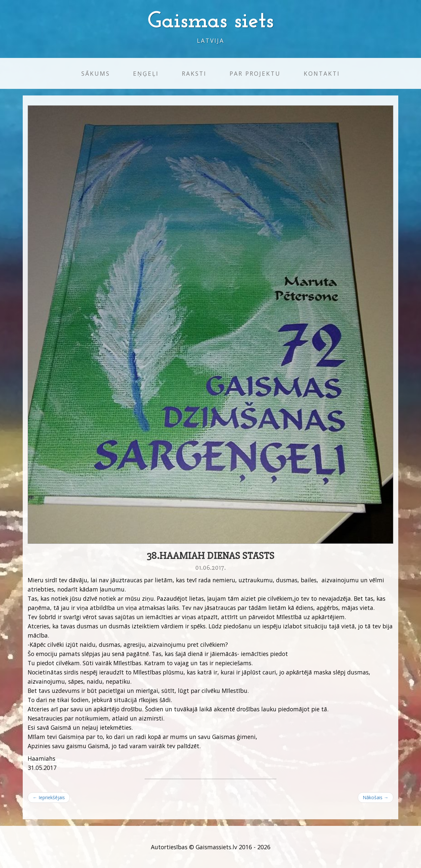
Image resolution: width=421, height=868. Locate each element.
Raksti (194, 73)
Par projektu (255, 73)
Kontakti (322, 73)
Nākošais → (376, 797)
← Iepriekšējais (49, 797)
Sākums (96, 73)
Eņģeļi (146, 73)
